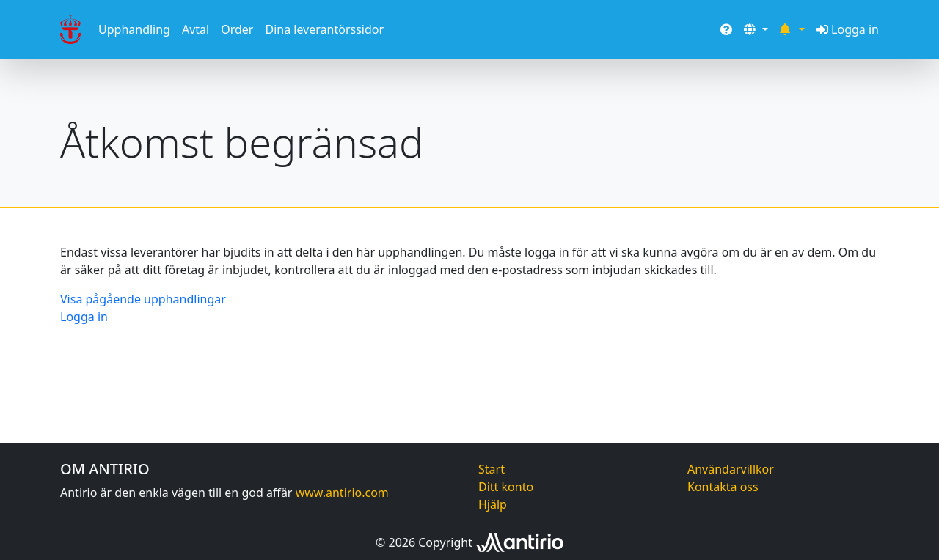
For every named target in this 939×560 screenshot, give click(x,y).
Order (237, 29)
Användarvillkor (731, 469)
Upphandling (134, 29)
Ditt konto (506, 487)
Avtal (196, 29)
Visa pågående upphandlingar (143, 299)
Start (492, 469)
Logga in (848, 29)
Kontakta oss (723, 487)
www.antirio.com (342, 493)
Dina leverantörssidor (324, 29)
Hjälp (493, 504)
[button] (756, 29)
